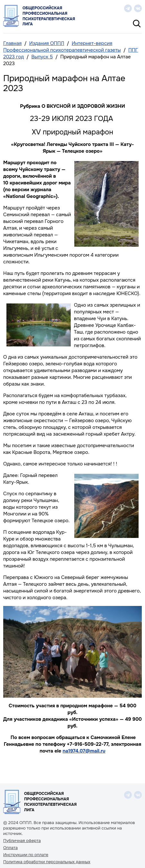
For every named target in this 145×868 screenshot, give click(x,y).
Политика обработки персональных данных (47, 862)
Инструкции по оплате (26, 855)
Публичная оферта (22, 841)
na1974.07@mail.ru (84, 751)
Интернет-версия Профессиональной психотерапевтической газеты (62, 47)
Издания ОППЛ (47, 43)
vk (138, 8)
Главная (12, 43)
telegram (128, 8)
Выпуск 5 (42, 57)
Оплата (10, 848)
